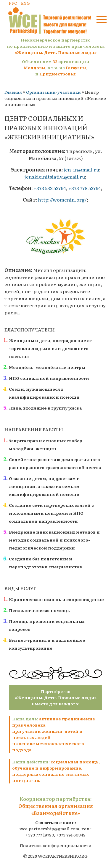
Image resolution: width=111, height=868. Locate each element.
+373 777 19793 (40, 835)
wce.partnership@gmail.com (49, 829)
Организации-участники (53, 92)
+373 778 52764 (85, 188)
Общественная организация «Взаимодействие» (56, 809)
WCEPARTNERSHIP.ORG (63, 856)
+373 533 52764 (50, 188)
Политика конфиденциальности (56, 845)
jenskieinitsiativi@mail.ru (55, 176)
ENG (25, 3)
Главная (13, 92)
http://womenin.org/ (62, 199)
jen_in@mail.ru (81, 169)
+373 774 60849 (71, 835)
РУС (13, 3)
